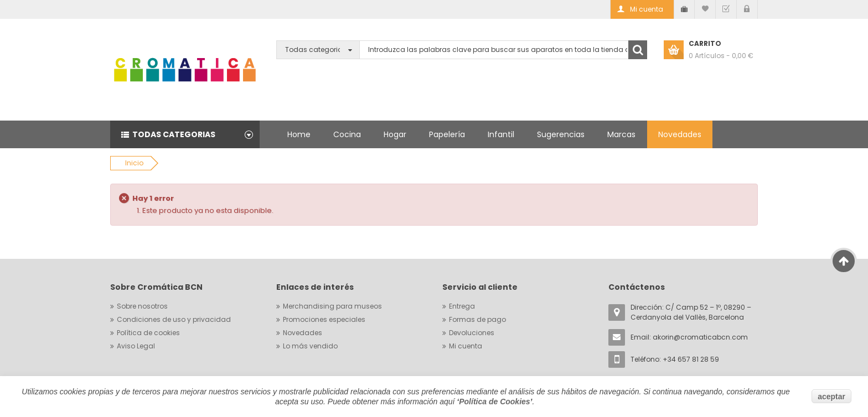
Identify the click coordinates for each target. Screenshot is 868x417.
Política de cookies (148, 333)
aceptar (831, 397)
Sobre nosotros (142, 306)
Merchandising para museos (332, 306)
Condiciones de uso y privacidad (174, 319)
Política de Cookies (494, 402)
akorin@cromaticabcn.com (700, 337)
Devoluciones (472, 333)
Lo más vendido (310, 346)
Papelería (447, 134)
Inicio (134, 163)
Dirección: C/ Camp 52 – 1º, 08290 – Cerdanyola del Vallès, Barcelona (691, 312)
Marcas (621, 134)
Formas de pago (477, 319)
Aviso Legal (136, 346)
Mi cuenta (466, 346)
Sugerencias (561, 134)
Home (299, 134)
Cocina (347, 134)
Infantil (501, 134)
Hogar (395, 134)
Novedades (680, 134)
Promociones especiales (324, 319)
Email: (689, 337)
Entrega (462, 306)
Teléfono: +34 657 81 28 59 (675, 359)
